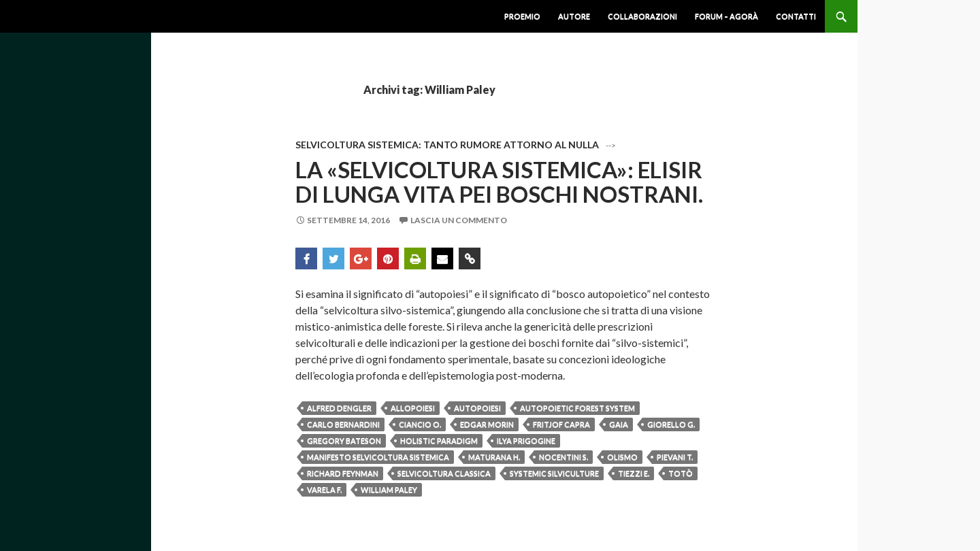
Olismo (622, 457)
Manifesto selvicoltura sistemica (378, 457)
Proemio (522, 16)
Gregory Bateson (344, 440)
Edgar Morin (487, 424)
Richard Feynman (343, 473)
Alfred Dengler (339, 408)
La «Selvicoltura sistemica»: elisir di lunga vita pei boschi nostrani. (499, 182)
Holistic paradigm (439, 440)
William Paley (389, 489)
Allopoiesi (413, 408)
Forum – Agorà (726, 16)
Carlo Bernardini (343, 424)
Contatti (796, 16)
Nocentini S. (563, 457)
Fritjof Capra (561, 424)
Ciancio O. (420, 424)
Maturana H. (494, 457)
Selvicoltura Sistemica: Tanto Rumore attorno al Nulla (447, 145)
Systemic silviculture (554, 473)
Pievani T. (675, 457)
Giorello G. (671, 424)
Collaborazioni (642, 16)
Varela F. (324, 489)
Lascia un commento (459, 220)
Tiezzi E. (634, 473)
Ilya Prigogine (526, 440)
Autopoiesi (477, 408)
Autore (574, 16)
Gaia (619, 424)
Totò (681, 473)
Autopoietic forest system (577, 408)
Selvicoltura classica (444, 473)
